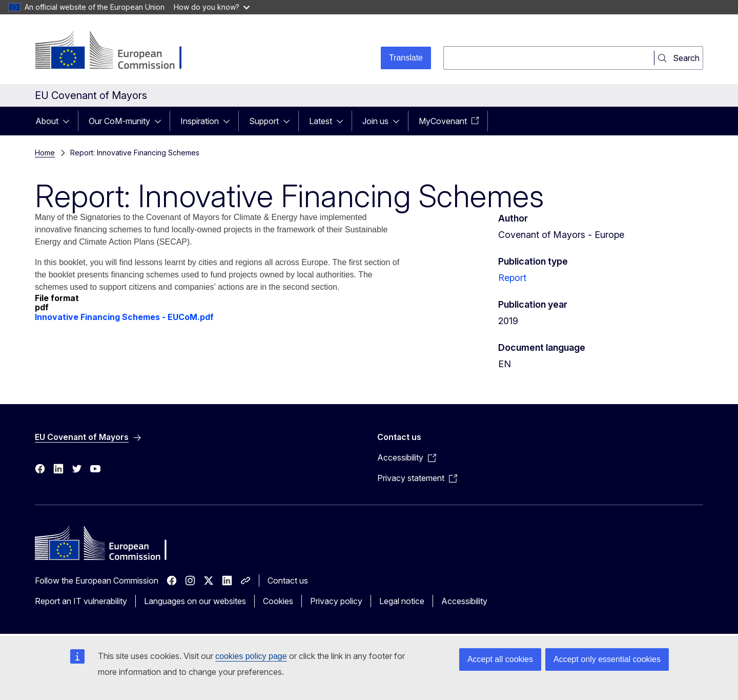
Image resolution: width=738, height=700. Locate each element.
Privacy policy (336, 601)
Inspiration (200, 121)
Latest (321, 121)
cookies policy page (251, 656)
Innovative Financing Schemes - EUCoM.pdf (124, 317)
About (47, 121)
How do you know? (212, 7)
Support (264, 121)
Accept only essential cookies (607, 659)
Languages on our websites (195, 601)
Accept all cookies (500, 659)
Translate (406, 58)
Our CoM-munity (119, 121)
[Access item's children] (69, 121)
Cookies (278, 601)
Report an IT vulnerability (81, 601)
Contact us (288, 581)
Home (45, 153)
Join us (375, 121)
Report (512, 278)
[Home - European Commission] (118, 51)
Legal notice (402, 601)
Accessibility (464, 601)
